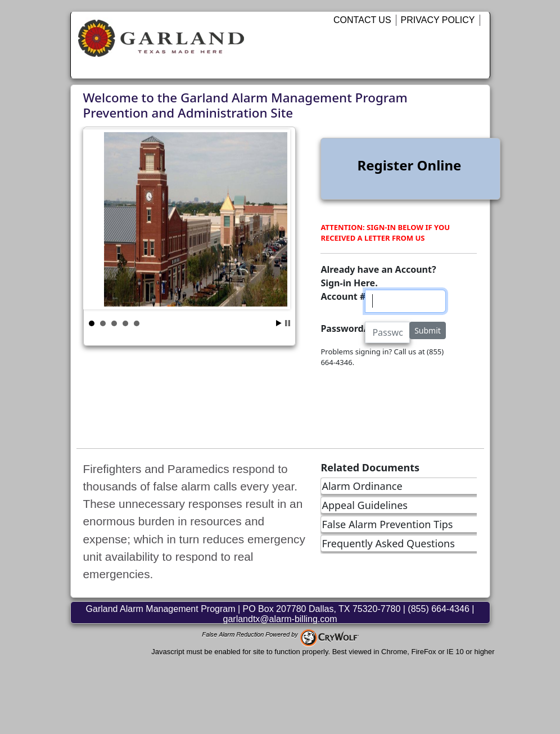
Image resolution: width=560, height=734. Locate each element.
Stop (288, 323)
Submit (428, 330)
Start (279, 323)
